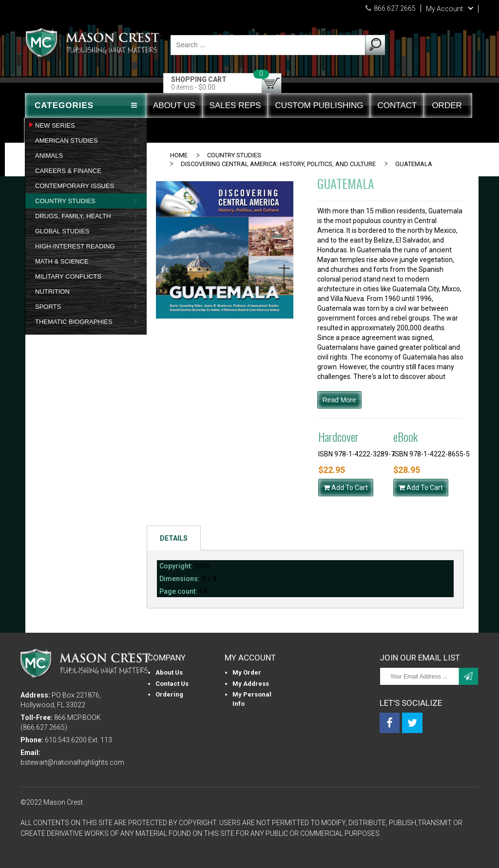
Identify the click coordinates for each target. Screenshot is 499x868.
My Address (251, 684)
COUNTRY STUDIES (234, 155)
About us (169, 672)
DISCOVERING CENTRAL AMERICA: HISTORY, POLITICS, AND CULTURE (278, 164)
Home (179, 155)
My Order (247, 672)
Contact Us (172, 684)
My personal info (252, 699)
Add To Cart (346, 488)
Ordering (169, 694)
